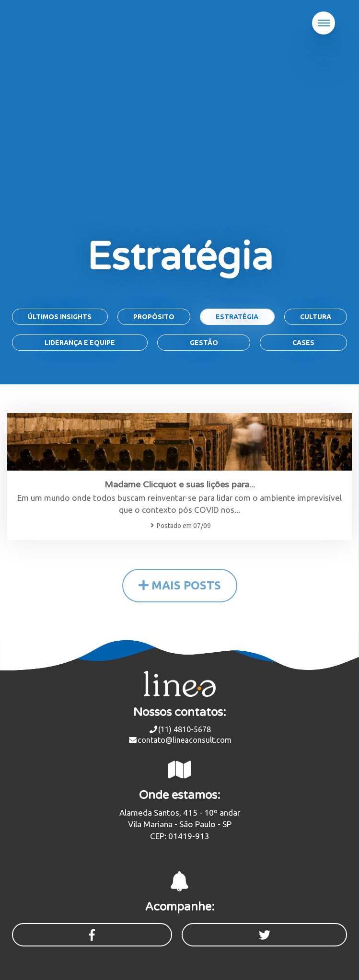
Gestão (204, 343)
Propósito (154, 317)
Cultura (316, 317)
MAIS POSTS (180, 585)
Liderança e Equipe (80, 343)
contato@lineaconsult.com (180, 740)
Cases (303, 343)
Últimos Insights (60, 317)
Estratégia (237, 317)
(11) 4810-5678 (180, 729)
